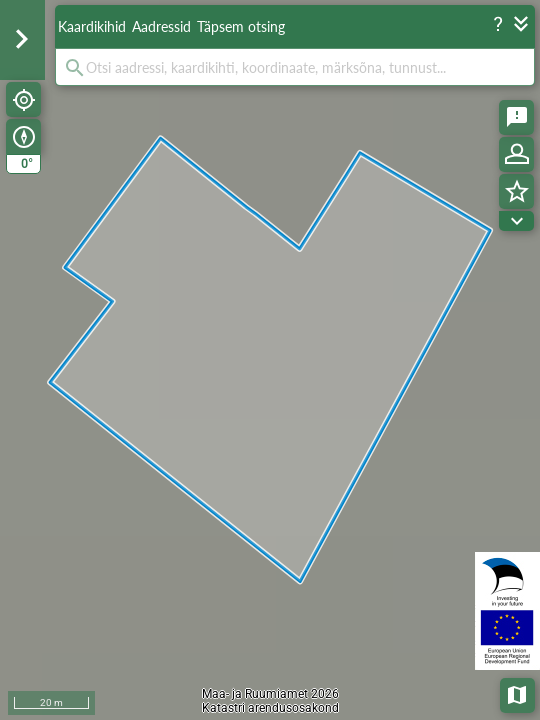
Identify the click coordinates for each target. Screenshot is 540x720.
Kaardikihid (92, 26)
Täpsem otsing (241, 26)
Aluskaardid (518, 693)
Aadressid (161, 26)
